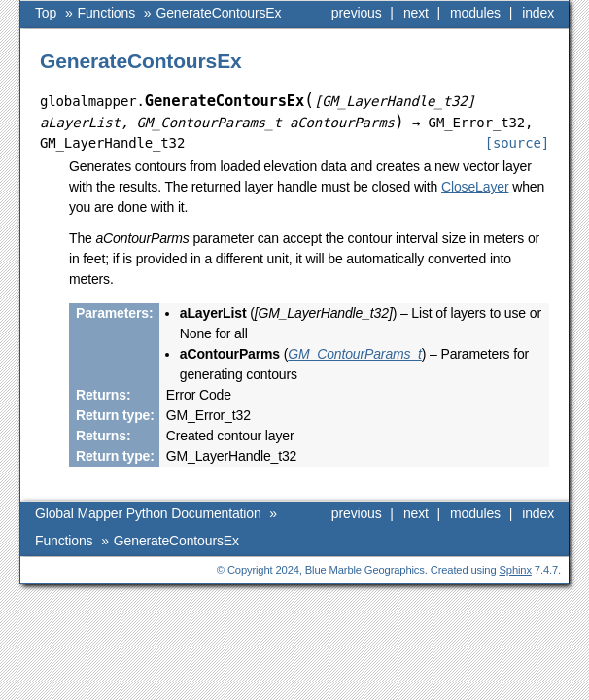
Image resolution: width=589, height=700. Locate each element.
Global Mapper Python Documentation (148, 13)
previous (357, 13)
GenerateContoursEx (176, 40)
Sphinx (516, 597)
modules (475, 13)
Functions (64, 40)
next (416, 13)
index (538, 13)
